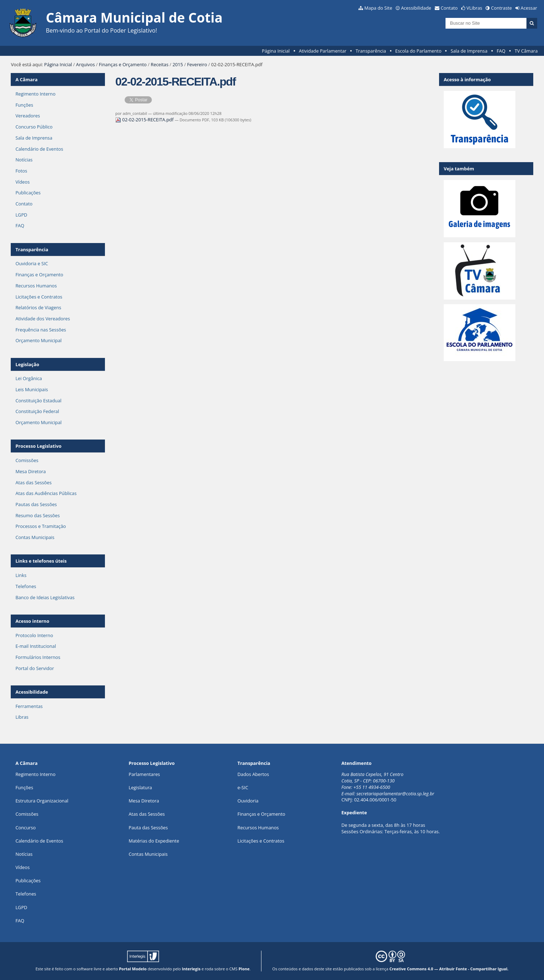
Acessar (529, 8)
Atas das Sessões (33, 482)
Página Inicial (276, 51)
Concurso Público (34, 127)
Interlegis (191, 969)
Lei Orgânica (29, 378)
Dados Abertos (253, 774)
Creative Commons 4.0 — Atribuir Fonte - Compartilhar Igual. (449, 969)
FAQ (501, 51)
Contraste (501, 8)
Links (21, 575)
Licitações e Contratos (39, 297)
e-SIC (243, 787)
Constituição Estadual (38, 401)
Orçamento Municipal (38, 340)
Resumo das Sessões (38, 515)
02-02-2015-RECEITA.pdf (145, 120)
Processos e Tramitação (41, 526)
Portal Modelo (133, 969)
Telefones (26, 586)
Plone (244, 969)
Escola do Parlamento (418, 51)
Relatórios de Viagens (38, 307)
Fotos (21, 171)
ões (24, 787)
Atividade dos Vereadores (43, 319)
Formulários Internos (38, 657)
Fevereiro (197, 64)
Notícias (24, 160)
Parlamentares (144, 774)
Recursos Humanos (36, 286)
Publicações (28, 193)
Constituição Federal (37, 411)
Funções (24, 105)
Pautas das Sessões (36, 504)
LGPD (21, 215)
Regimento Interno (35, 94)
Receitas (160, 64)
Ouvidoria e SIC (32, 263)
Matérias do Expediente (154, 841)
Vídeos (23, 182)
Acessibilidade (416, 8)
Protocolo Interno (34, 635)
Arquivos (85, 64)
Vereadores (28, 116)
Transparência (371, 51)
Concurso (26, 828)
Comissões (27, 460)
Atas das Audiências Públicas (46, 493)
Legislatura (140, 787)
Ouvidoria (248, 801)
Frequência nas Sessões (41, 330)
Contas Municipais (35, 537)
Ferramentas (29, 706)
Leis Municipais (32, 389)
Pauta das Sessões (148, 828)
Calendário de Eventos (39, 149)
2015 (178, 64)
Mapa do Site (378, 8)
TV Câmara (526, 51)
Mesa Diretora (31, 471)
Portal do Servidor (35, 668)
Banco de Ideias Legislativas (45, 597)
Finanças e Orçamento (123, 64)
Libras (22, 717)
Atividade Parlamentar (322, 51)
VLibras (475, 8)
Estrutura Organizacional (42, 801)
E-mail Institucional (36, 646)
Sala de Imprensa (469, 51)
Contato (449, 8)
